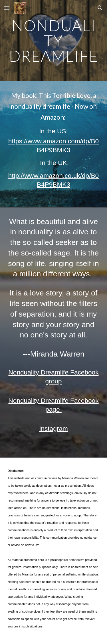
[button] (7, 8)
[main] (54, 41)
